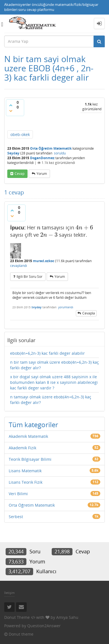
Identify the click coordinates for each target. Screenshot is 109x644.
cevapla (89, 313)
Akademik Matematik (28, 436)
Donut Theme (17, 617)
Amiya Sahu (67, 617)
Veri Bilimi (18, 494)
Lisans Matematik (25, 471)
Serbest (16, 517)
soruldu (60, 153)
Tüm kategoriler (33, 425)
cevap (20, 174)
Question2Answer (44, 626)
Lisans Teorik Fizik (26, 482)
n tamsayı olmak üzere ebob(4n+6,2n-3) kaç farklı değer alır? (51, 400)
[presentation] (39, 227)
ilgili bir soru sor (29, 277)
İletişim (9, 593)
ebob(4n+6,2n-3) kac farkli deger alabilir (47, 353)
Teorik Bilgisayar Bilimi (30, 459)
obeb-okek (20, 134)
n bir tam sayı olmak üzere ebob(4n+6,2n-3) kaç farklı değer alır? (54, 365)
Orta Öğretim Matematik (51, 148)
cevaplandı (19, 266)
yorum (42, 174)
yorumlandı (66, 307)
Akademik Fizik (22, 448)
